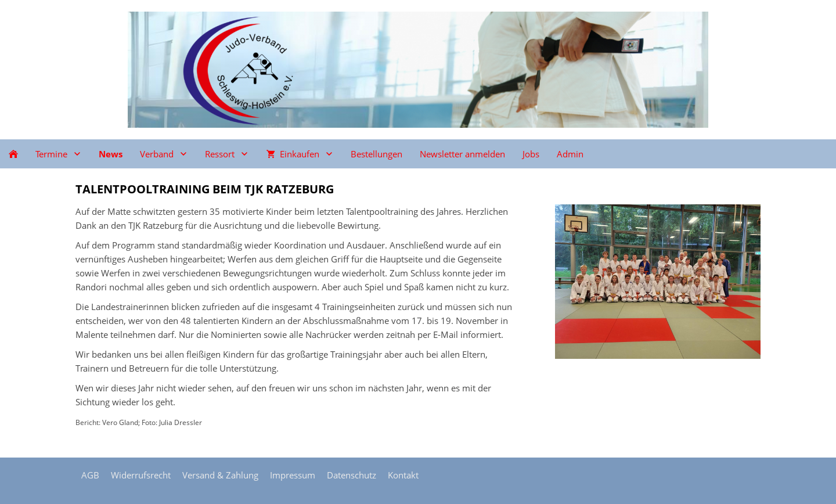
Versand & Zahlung (220, 475)
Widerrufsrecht (141, 475)
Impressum (293, 475)
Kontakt (403, 475)
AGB (90, 475)
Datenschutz (352, 475)
